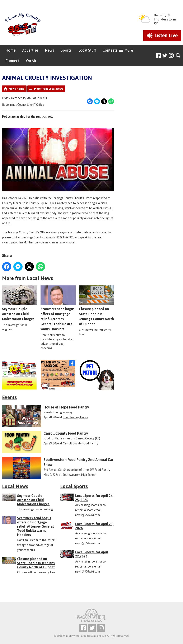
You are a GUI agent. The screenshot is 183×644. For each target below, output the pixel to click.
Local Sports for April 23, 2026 (94, 526)
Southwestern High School (79, 475)
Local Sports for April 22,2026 (92, 554)
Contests (110, 50)
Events (9, 397)
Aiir (104, 636)
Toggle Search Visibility (178, 56)
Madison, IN (162, 15)
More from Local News (49, 89)
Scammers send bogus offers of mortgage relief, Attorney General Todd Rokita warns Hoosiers (58, 308)
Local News (15, 486)
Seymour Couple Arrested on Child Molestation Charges (20, 303)
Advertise (30, 50)
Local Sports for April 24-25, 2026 (95, 498)
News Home (17, 89)
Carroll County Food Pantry (81, 443)
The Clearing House (76, 417)
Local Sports (74, 486)
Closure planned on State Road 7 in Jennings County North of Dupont (36, 563)
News (50, 50)
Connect (12, 61)
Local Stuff (87, 50)
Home (11, 50)
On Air (31, 61)
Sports (66, 50)
